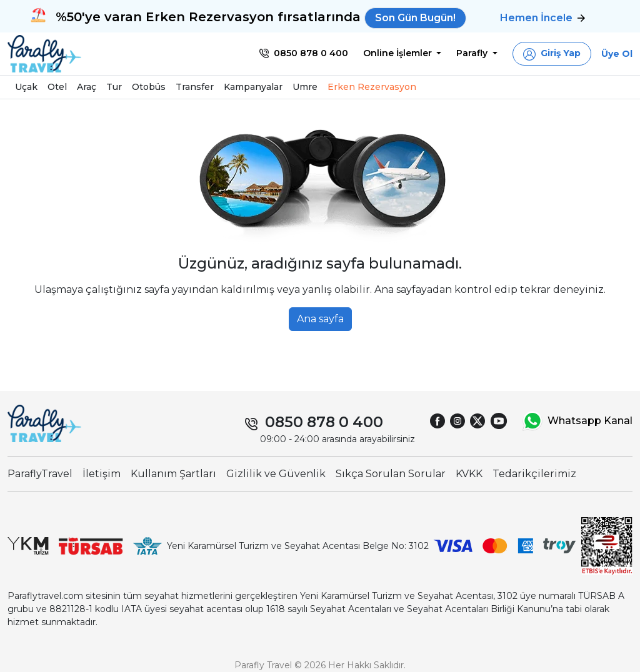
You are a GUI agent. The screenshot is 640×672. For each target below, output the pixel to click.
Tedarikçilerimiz (534, 474)
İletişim (102, 474)
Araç (87, 87)
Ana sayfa (320, 319)
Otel (57, 87)
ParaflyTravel (40, 474)
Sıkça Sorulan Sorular (391, 474)
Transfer (195, 87)
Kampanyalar (253, 87)
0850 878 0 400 (324, 422)
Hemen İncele (542, 18)
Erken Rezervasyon (372, 87)
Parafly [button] (473, 53)
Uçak (26, 87)
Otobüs (149, 87)
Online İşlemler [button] (399, 53)
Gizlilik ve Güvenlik (276, 474)
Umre (305, 87)
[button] (552, 54)
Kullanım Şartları (173, 474)
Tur (114, 87)
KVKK (469, 474)
